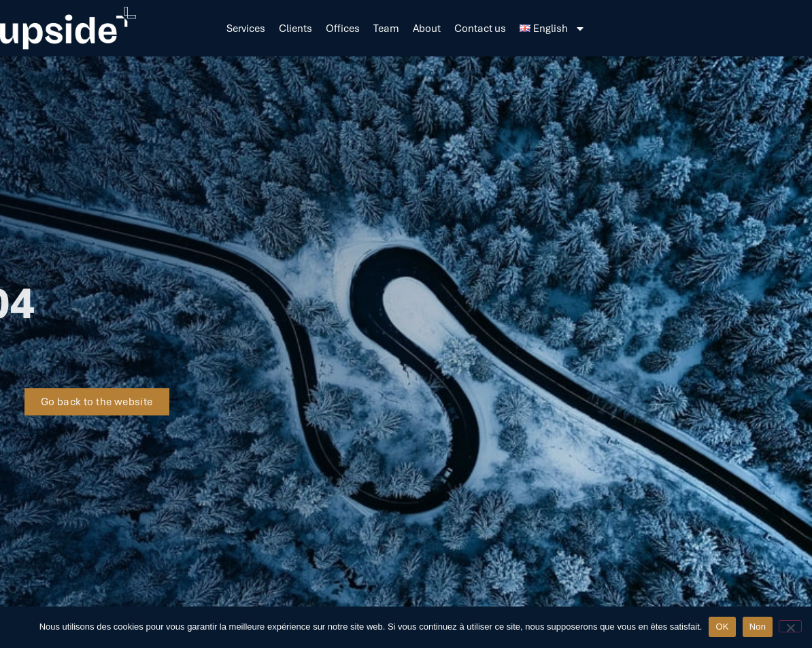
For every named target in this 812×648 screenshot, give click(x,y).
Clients (295, 29)
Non (758, 627)
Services (246, 29)
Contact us (480, 29)
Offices (343, 29)
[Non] (790, 626)
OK (722, 627)
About (427, 29)
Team (386, 29)
